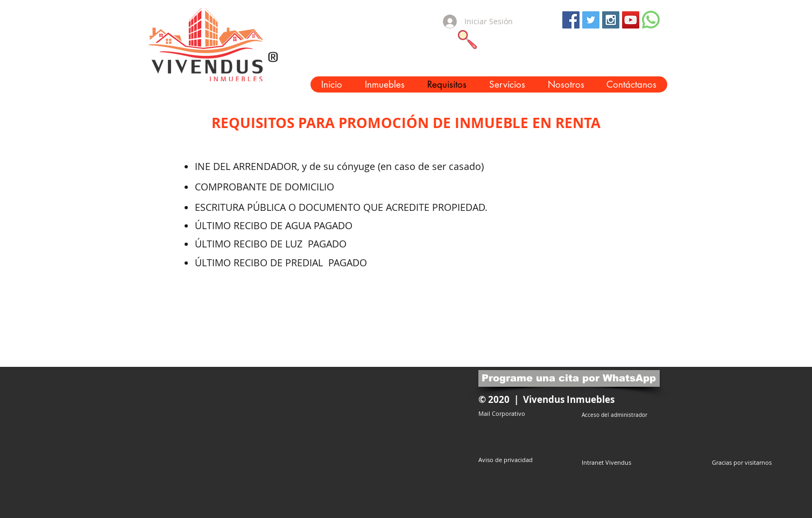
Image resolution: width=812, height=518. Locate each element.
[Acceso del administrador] (615, 415)
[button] (385, 84)
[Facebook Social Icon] (571, 20)
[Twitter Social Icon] (591, 20)
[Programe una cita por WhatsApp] (569, 378)
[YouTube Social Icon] (631, 20)
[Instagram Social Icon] (611, 20)
